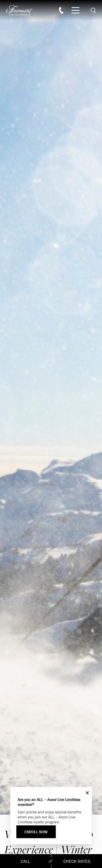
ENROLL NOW (36, 832)
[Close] (86, 793)
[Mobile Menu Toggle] (76, 10)
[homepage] (22, 10)
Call (25, 861)
